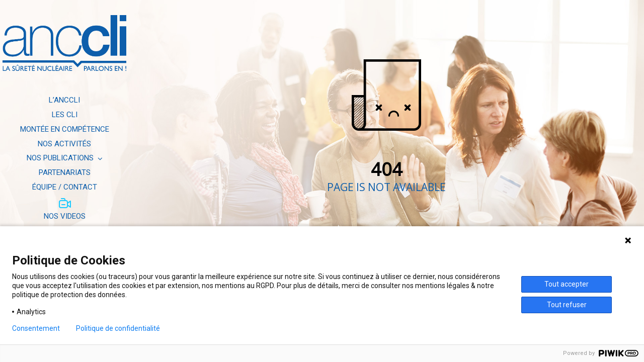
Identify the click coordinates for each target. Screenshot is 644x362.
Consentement (36, 328)
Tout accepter (567, 284)
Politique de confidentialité (118, 328)
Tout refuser (567, 305)
